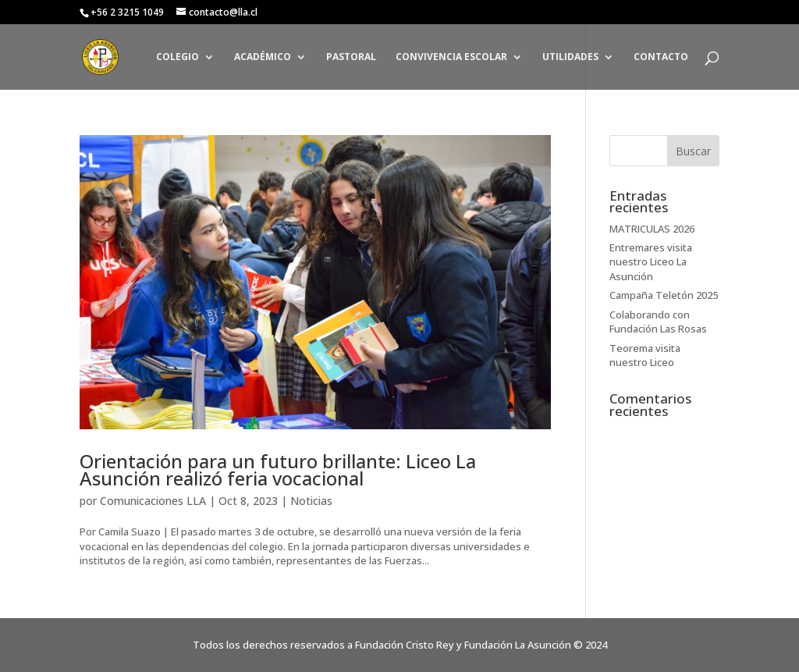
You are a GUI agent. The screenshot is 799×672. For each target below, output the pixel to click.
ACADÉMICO (263, 57)
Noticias (311, 501)
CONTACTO (661, 57)
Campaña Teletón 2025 (664, 295)
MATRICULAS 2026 (652, 229)
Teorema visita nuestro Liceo (645, 355)
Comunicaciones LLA (153, 501)
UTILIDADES (570, 57)
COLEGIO (178, 57)
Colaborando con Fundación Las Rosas (658, 322)
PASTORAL (351, 57)
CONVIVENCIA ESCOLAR (451, 57)
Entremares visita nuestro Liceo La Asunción (651, 261)
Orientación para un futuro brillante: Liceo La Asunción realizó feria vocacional (278, 469)
